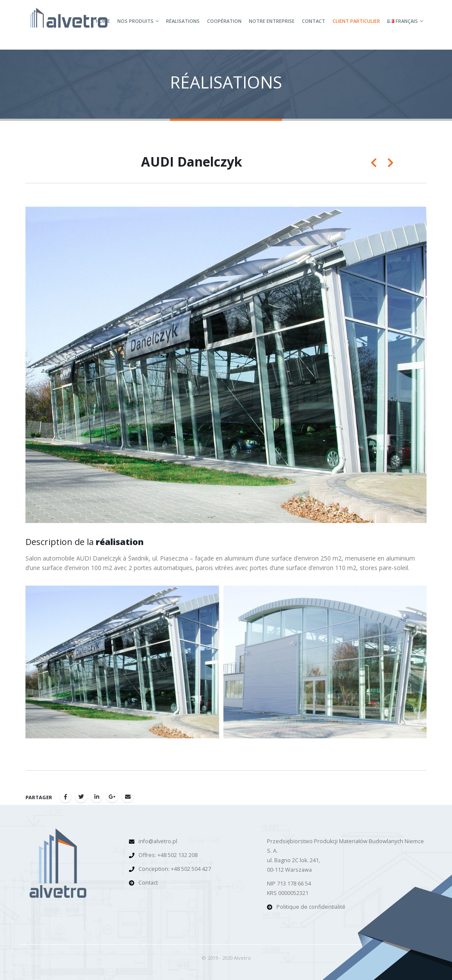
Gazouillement (81, 797)
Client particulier (356, 21)
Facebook (66, 797)
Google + (112, 797)
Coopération (224, 21)
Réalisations (183, 21)
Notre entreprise (272, 21)
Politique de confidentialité (311, 907)
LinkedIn (97, 797)
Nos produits (135, 21)
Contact (314, 21)
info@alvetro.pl (158, 841)
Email (128, 797)
